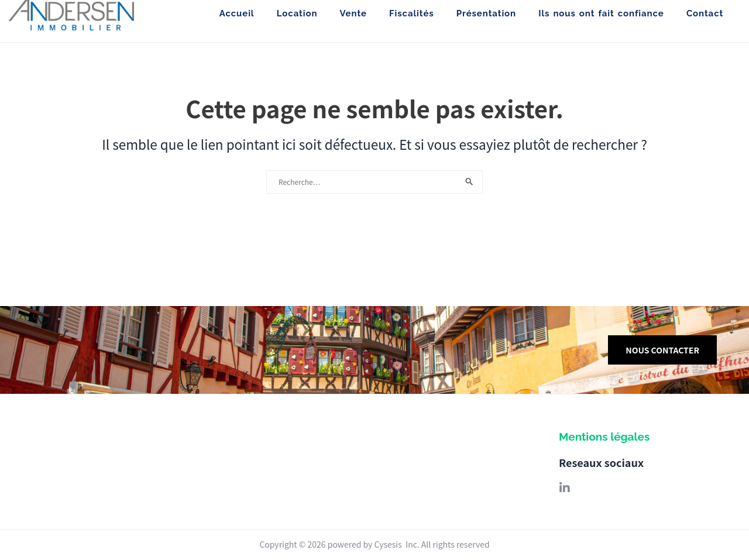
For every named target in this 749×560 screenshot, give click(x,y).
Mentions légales (604, 437)
